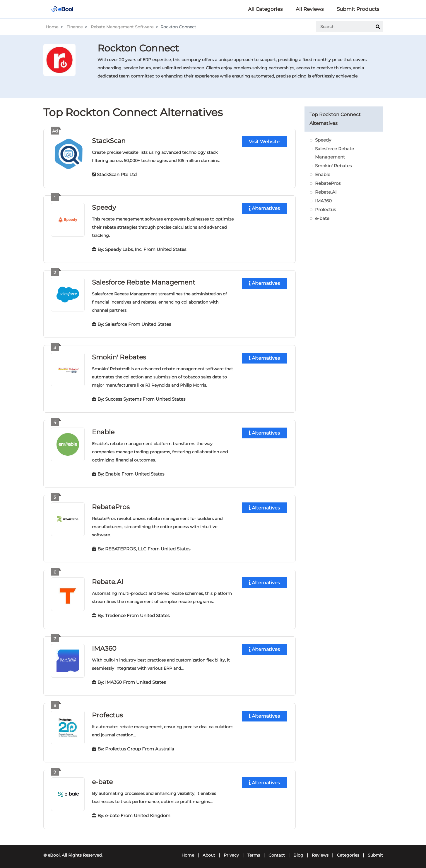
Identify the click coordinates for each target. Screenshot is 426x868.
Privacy (231, 852)
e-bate (102, 779)
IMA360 (104, 646)
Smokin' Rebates (119, 356)
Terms (254, 852)
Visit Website (264, 142)
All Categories (265, 9)
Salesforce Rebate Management (144, 281)
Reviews (320, 852)
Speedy (104, 207)
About (209, 852)
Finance (75, 27)
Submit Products (358, 9)
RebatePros (111, 505)
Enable (103, 431)
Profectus (107, 713)
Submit (375, 852)
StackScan (109, 141)
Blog (298, 852)
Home (52, 27)
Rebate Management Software (122, 27)
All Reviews (310, 9)
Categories (348, 852)
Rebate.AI (108, 580)
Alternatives (264, 208)
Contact (277, 852)
